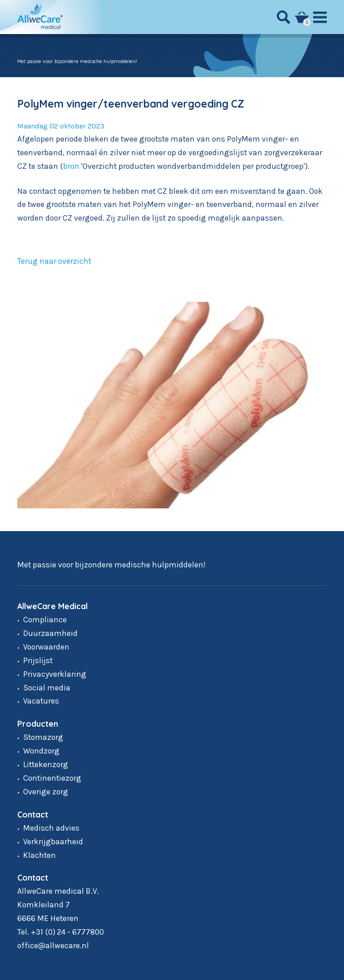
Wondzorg (41, 751)
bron (71, 166)
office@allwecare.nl (53, 946)
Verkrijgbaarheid (53, 842)
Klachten (39, 855)
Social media (47, 688)
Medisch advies (51, 828)
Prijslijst (38, 660)
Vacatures (41, 701)
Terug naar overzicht (54, 261)
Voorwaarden (46, 647)
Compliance (45, 620)
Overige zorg (46, 792)
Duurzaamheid (50, 633)
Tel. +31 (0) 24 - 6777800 (61, 932)
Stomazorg (43, 737)
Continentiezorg (52, 778)
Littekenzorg (46, 764)
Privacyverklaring (55, 674)
